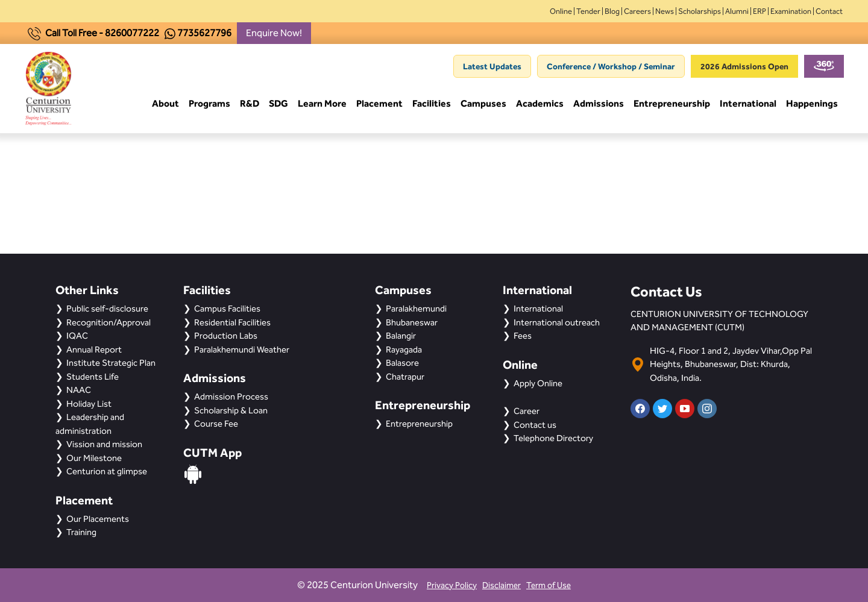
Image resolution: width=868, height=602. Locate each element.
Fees (523, 336)
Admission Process (231, 397)
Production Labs (226, 336)
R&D (250, 105)
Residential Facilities (232, 322)
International (748, 105)
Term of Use (549, 585)
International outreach (557, 322)
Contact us (535, 425)
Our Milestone (94, 458)
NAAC (79, 390)
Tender (588, 11)
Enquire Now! (274, 33)
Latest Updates (492, 66)
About (165, 105)
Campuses (483, 105)
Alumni (737, 11)
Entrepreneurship (672, 105)
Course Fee (216, 424)
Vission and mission (104, 444)
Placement (379, 105)
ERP (759, 11)
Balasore (402, 363)
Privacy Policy (452, 585)
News (665, 11)
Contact (829, 11)
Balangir (401, 336)
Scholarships (700, 11)
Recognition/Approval (108, 322)
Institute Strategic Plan (111, 363)
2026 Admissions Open (744, 66)
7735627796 (204, 33)
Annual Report (94, 350)
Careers (637, 11)
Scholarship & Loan (231, 410)
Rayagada (404, 350)
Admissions (599, 105)
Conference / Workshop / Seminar (611, 66)
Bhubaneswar (412, 322)
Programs (209, 105)
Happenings (812, 105)
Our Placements (98, 519)
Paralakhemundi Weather (242, 350)
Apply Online (538, 383)
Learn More (322, 105)
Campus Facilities (227, 309)
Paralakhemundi (416, 309)
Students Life (93, 377)
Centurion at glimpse (107, 471)
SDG (278, 105)
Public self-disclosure (107, 309)
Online (561, 11)
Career (527, 411)
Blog (612, 11)
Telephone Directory (553, 438)
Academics (540, 105)
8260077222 (132, 33)
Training (81, 532)
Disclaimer (502, 585)
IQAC (77, 336)
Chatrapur (405, 377)
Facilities (432, 105)
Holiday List (89, 404)
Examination (791, 11)
